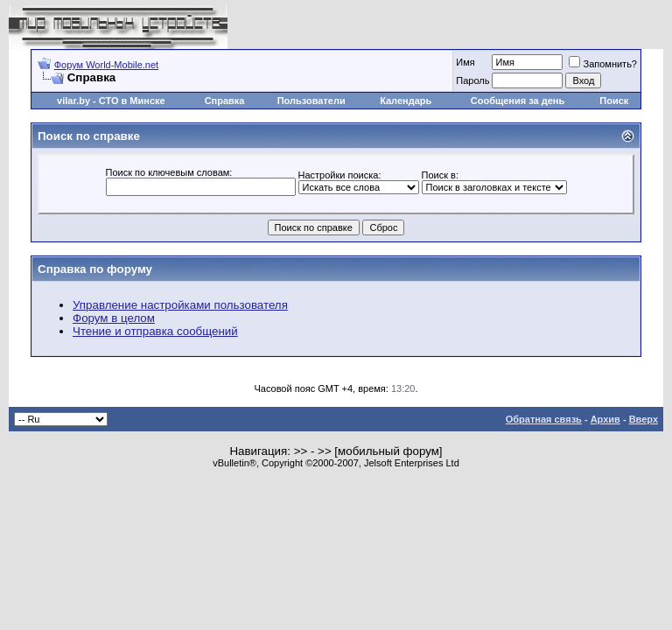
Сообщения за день (518, 101)
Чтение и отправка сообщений (155, 331)
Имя (465, 62)
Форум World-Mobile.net (106, 65)
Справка (225, 101)
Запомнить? (603, 64)
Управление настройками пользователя (180, 305)
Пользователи (311, 101)
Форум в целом (114, 318)
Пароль (472, 80)
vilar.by (73, 101)
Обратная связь (544, 419)
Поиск (614, 101)
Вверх (644, 419)
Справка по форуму (95, 269)
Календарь (406, 101)
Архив (605, 419)
